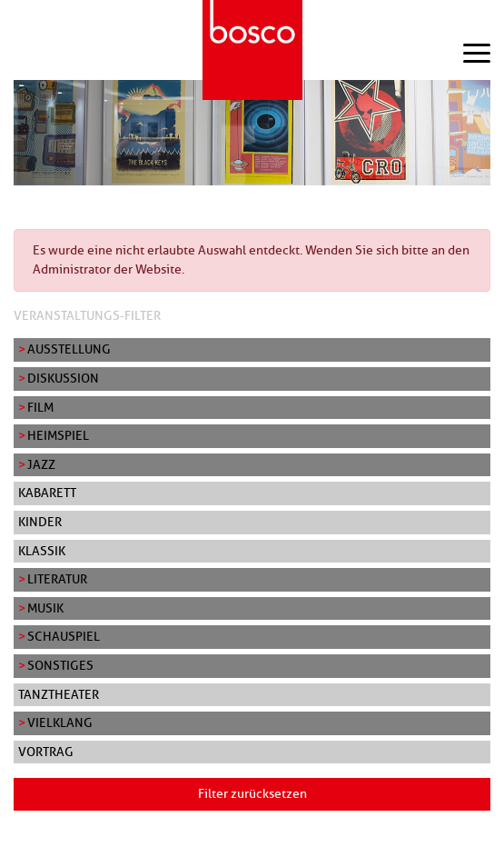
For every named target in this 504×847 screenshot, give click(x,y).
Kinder (40, 522)
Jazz (41, 464)
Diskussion (63, 378)
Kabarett (47, 493)
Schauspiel (64, 636)
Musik (45, 608)
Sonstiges (60, 665)
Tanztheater (59, 694)
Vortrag (46, 752)
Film (40, 407)
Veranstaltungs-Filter (87, 315)
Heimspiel (58, 435)
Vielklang (60, 722)
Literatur (57, 579)
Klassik (42, 551)
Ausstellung (69, 349)
